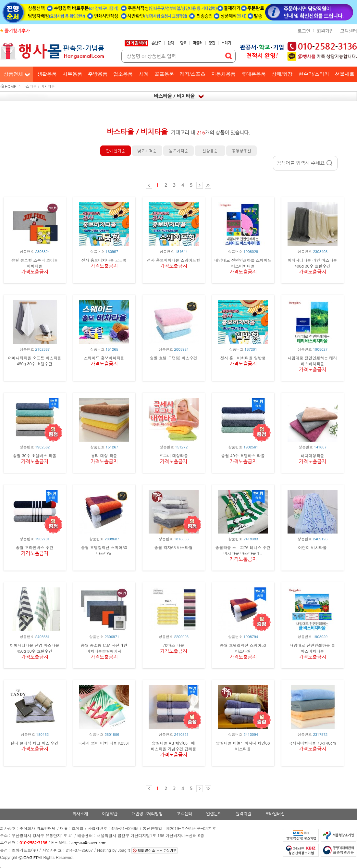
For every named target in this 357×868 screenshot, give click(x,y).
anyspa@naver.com (89, 843)
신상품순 (210, 151)
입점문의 (214, 814)
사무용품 (72, 74)
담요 (183, 43)
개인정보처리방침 (147, 814)
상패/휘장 (282, 74)
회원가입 (325, 31)
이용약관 (110, 814)
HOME (10, 87)
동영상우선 (241, 151)
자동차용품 (223, 74)
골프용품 (164, 74)
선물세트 (345, 74)
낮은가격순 (147, 151)
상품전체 (13, 74)
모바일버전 (275, 814)
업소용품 (123, 74)
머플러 (198, 43)
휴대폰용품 (254, 74)
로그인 (304, 31)
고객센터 (349, 31)
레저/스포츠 (193, 74)
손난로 (156, 43)
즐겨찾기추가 (17, 31)
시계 (144, 74)
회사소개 (80, 814)
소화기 (226, 43)
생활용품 (47, 74)
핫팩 (171, 43)
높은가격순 (178, 151)
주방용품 (98, 74)
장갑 (212, 43)
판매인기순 (116, 151)
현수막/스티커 (314, 74)
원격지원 (243, 814)
